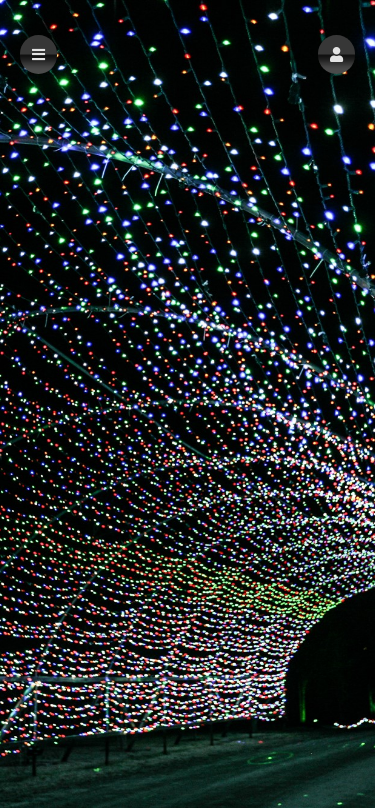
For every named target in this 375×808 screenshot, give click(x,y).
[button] (336, 54)
